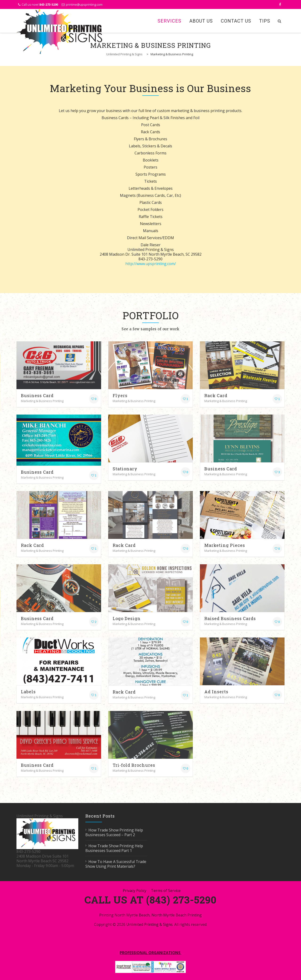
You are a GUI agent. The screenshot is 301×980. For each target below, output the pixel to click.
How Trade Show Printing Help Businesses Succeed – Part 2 (114, 832)
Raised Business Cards (230, 618)
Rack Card (216, 395)
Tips (265, 21)
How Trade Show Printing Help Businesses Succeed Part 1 (114, 848)
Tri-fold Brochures (134, 765)
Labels (28, 692)
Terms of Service (166, 891)
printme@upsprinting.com (84, 4)
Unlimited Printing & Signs (149, 924)
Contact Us (236, 21)
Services (169, 21)
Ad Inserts (216, 692)
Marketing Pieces (225, 545)
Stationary (125, 469)
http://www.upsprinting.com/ (151, 264)
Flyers (120, 395)
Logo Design (127, 618)
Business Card (37, 395)
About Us (201, 21)
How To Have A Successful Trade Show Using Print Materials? (116, 864)
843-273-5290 (49, 4)
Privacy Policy (135, 891)
